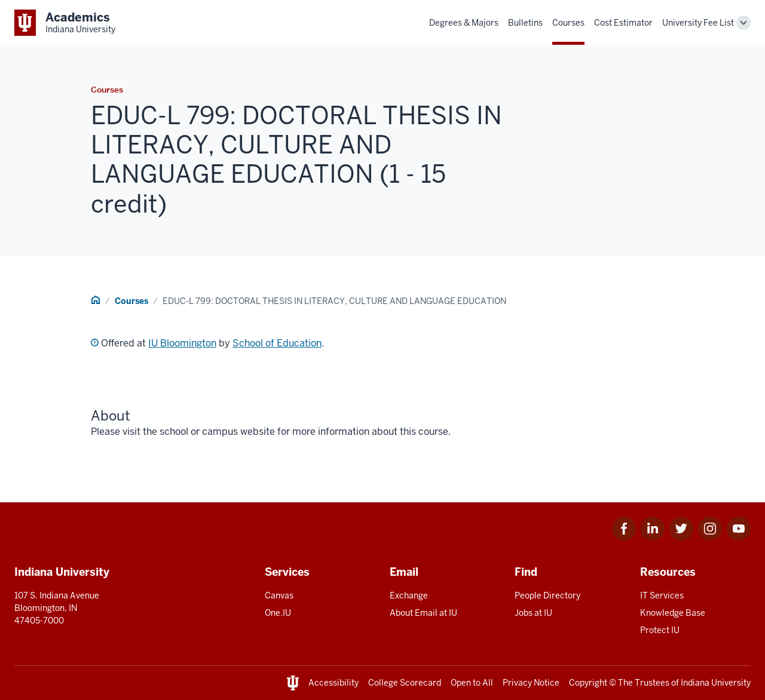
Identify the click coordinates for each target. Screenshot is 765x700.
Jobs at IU (533, 613)
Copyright (588, 683)
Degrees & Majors (464, 23)
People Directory (547, 595)
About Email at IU (423, 613)
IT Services (662, 595)
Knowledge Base (673, 613)
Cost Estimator (623, 23)
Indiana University (716, 683)
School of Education (277, 343)
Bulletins (525, 23)
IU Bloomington (182, 343)
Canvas (279, 595)
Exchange (409, 595)
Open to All (472, 683)
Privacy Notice (531, 683)
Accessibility (333, 683)
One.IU (278, 613)
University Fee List (698, 23)
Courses (568, 23)
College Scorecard (405, 683)
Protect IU (660, 630)
